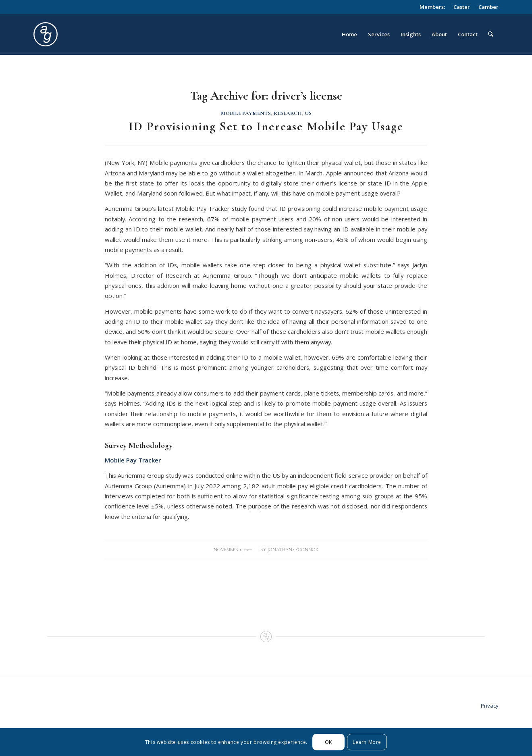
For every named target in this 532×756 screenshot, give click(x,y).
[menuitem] (432, 7)
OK (328, 742)
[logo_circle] (91, 34)
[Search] (491, 34)
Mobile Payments (246, 113)
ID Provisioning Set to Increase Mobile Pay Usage (266, 126)
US (308, 113)
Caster (462, 7)
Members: (432, 7)
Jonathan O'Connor (293, 550)
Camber (488, 7)
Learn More (367, 742)
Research (288, 113)
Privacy (490, 706)
